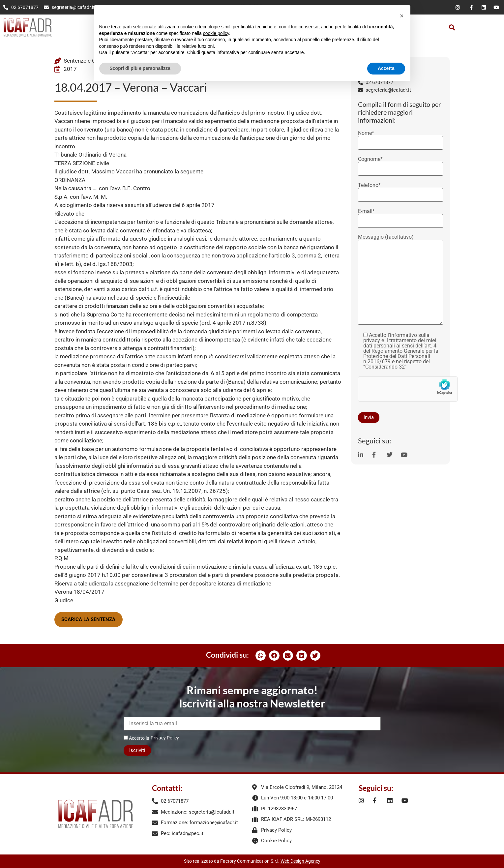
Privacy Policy (165, 738)
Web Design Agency (300, 861)
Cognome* (400, 164)
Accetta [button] (386, 68)
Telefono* (400, 190)
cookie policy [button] (216, 33)
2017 (70, 69)
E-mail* (400, 216)
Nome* (400, 138)
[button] (452, 27)
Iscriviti (137, 750)
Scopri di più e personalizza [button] (140, 68)
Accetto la (136, 738)
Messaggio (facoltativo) (400, 280)
